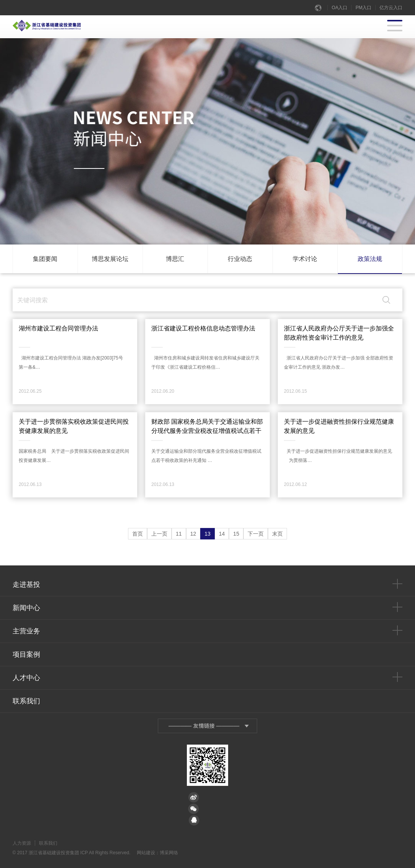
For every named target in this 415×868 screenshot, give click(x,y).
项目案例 (26, 654)
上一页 (159, 534)
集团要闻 (45, 259)
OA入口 (340, 8)
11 (179, 534)
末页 (277, 534)
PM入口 (363, 8)
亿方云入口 (391, 8)
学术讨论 (305, 259)
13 (207, 534)
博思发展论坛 (110, 259)
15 (236, 534)
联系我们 (26, 701)
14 (222, 534)
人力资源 (22, 843)
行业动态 (240, 259)
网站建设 (146, 853)
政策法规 (370, 259)
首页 (138, 534)
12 (193, 534)
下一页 (256, 534)
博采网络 (169, 853)
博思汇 (175, 259)
